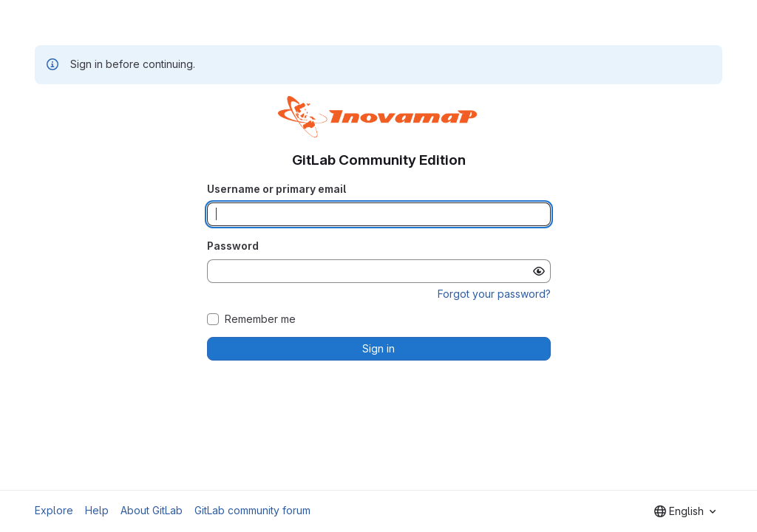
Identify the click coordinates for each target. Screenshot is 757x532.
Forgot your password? (494, 294)
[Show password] (539, 271)
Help (97, 510)
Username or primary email (276, 189)
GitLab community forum (252, 510)
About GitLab (152, 510)
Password (233, 246)
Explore (54, 510)
